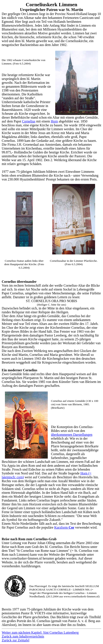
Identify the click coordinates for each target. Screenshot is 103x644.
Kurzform (64, 527)
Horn (54, 121)
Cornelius (29, 121)
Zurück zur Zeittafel (16, 640)
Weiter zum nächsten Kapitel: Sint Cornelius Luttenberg (40, 633)
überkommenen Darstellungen (72, 435)
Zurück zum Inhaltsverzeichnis (23, 636)
